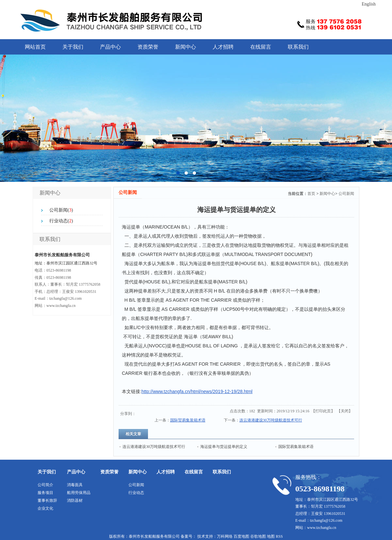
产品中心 (110, 47)
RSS (279, 536)
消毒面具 (75, 485)
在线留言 (261, 47)
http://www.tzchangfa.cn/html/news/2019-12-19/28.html (197, 391)
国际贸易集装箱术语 (188, 420)
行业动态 (136, 493)
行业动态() (61, 221)
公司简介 (45, 485)
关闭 (345, 411)
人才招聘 (223, 47)
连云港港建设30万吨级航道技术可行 (271, 420)
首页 (311, 194)
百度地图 (241, 536)
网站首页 (35, 47)
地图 (271, 536)
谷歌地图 (258, 536)
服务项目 (45, 493)
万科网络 (225, 536)
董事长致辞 (47, 500)
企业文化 (45, 508)
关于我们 (73, 47)
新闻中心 (186, 47)
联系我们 (298, 47)
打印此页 (323, 411)
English (369, 4)
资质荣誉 (148, 47)
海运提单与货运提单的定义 (224, 447)
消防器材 (75, 500)
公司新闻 (346, 194)
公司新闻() (61, 210)
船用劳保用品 (79, 493)
